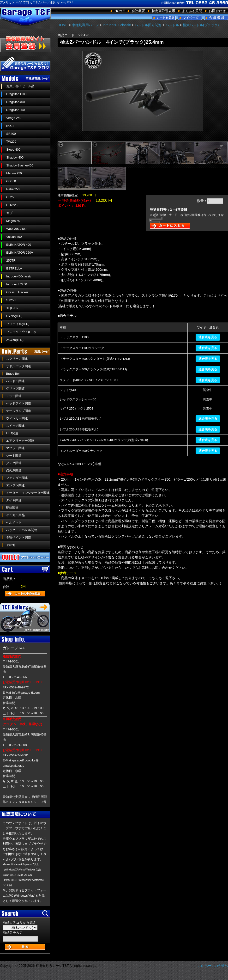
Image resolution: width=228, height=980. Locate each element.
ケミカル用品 (15, 515)
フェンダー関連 (17, 478)
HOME (120, 11)
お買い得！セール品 (20, 86)
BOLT (10, 126)
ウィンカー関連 (17, 418)
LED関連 (12, 433)
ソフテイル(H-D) (18, 324)
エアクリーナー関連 (20, 441)
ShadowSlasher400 (20, 165)
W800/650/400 (16, 229)
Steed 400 (13, 150)
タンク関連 (14, 463)
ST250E (12, 300)
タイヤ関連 (14, 500)
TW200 (11, 142)
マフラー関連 (15, 448)
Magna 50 (13, 221)
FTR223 (12, 205)
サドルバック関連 (18, 366)
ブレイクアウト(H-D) (21, 332)
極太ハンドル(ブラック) (201, 25)
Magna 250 (14, 173)
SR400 (11, 134)
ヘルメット (14, 523)
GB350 (11, 181)
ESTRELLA (14, 268)
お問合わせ (217, 11)
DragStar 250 (15, 110)
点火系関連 (14, 470)
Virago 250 (14, 118)
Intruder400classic (19, 276)
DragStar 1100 (16, 94)
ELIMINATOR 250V (20, 253)
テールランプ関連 (18, 411)
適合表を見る (208, 337)
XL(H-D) (12, 308)
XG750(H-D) (15, 340)
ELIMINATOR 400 (19, 245)
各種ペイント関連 (18, 537)
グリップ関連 (15, 389)
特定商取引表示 (163, 11)
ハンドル (172, 25)
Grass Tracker (17, 292)
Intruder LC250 (17, 284)
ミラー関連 (14, 396)
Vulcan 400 (14, 237)
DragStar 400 (15, 102)
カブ (9, 213)
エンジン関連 (15, 485)
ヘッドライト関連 (18, 403)
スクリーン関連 (17, 359)
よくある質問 (192, 11)
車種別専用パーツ (85, 25)
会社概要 (138, 11)
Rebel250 (13, 189)
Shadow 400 (15, 157)
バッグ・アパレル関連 (22, 530)
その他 (11, 545)
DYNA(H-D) (14, 316)
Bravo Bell (13, 374)
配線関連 (12, 508)
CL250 (11, 197)
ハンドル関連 (15, 381)
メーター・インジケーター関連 (28, 493)
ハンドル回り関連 (148, 25)
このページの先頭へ (213, 966)
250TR (11, 260)
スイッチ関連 (15, 426)
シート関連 (14, 456)
